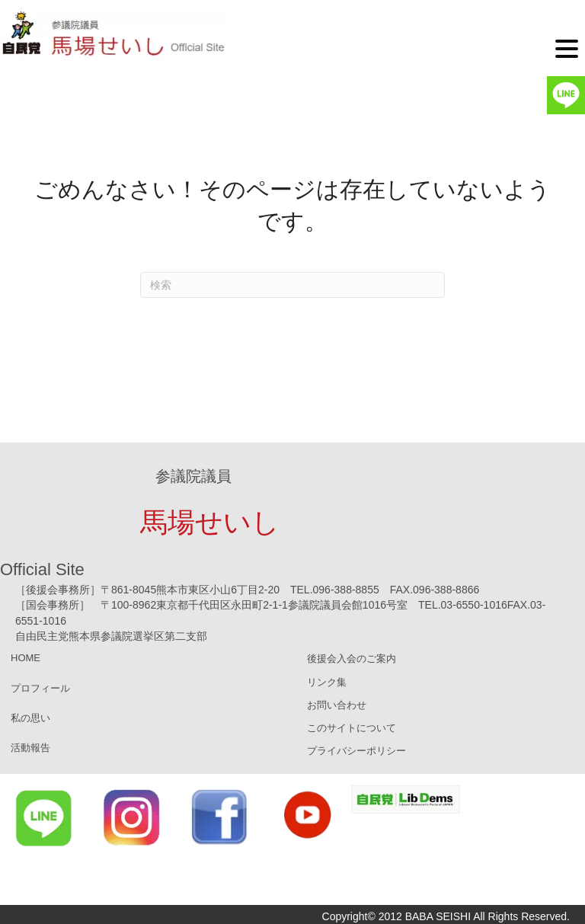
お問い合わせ (337, 705)
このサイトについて (352, 728)
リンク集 (327, 682)
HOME (26, 658)
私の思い (30, 718)
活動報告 (30, 748)
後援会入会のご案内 (352, 659)
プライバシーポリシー (356, 751)
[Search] (292, 285)
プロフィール (40, 688)
